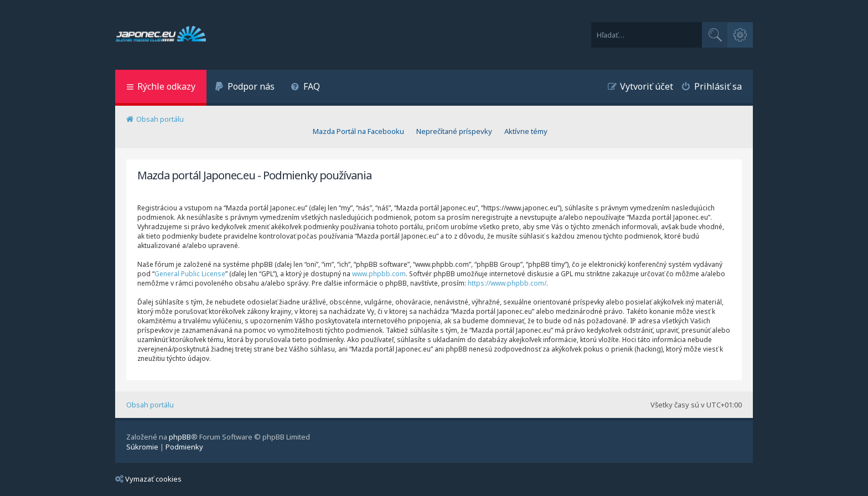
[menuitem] (245, 88)
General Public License (190, 274)
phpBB (180, 437)
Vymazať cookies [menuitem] (148, 479)
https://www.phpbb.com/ (507, 283)
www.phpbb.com (379, 274)
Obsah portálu (150, 405)
